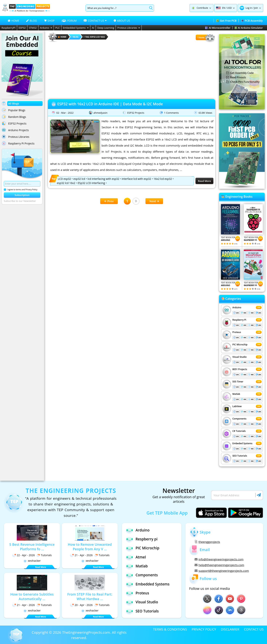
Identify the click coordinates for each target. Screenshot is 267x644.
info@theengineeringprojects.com (219, 559)
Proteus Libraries (129, 28)
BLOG (31, 21)
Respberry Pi (239, 320)
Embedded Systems (76, 28)
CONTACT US (254, 629)
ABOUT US (122, 21)
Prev (109, 201)
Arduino (46, 28)
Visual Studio (240, 357)
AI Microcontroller (218, 28)
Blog (75, 37)
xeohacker (32, 561)
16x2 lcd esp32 (163, 179)
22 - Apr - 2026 (23, 555)
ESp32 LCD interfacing (91, 183)
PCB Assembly (252, 21)
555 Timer (238, 382)
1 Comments (171, 113)
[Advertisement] (132, 69)
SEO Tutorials (240, 456)
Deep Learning (106, 28)
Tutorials (44, 555)
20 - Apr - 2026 (81, 605)
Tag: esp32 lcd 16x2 (94, 37)
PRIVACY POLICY (204, 629)
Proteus (237, 332)
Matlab (236, 394)
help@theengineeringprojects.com (219, 565)
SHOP (49, 21)
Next (154, 201)
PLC (58, 28)
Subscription (22, 195)
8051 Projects (240, 369)
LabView (237, 406)
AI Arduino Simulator (249, 28)
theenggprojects (207, 542)
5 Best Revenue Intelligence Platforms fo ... (32, 547)
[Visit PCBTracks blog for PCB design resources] (242, 188)
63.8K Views (205, 113)
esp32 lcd (79, 179)
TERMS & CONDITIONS (170, 629)
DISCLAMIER (230, 629)
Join (256, 8)
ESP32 (22, 28)
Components (239, 419)
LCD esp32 (64, 179)
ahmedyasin (100, 113)
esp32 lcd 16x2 (66, 183)
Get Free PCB (226, 21)
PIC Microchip (240, 345)
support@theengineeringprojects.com (222, 571)
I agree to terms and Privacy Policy (21, 190)
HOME (14, 21)
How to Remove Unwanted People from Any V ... (90, 547)
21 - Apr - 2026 (81, 555)
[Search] (117, 8)
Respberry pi (142, 539)
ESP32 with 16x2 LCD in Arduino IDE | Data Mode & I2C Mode (110, 104)
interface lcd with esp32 (136, 179)
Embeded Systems (242, 443)
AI (93, 28)
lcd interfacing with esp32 (103, 179)
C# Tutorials (239, 431)
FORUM (69, 21)
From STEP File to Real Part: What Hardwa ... (90, 596)
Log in (249, 8)
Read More (204, 181)
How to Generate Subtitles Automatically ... (32, 596)
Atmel (136, 557)
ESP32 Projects (136, 113)
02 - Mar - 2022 (65, 113)
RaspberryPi (8, 28)
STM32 (33, 28)
